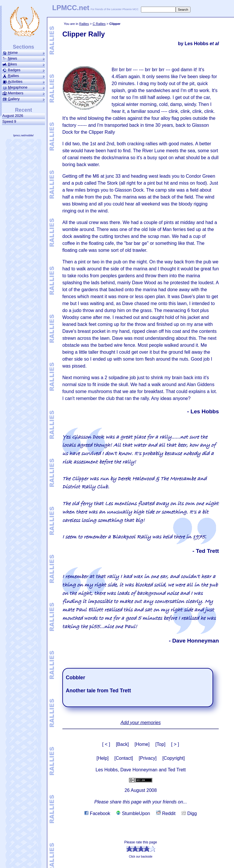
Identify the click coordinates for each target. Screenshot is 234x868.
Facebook (97, 813)
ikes (23, 64)
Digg (189, 813)
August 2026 (14, 116)
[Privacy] (148, 758)
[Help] (103, 758)
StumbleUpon (133, 813)
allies (23, 76)
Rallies (84, 24)
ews (23, 58)
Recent (24, 110)
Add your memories (141, 723)
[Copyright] (174, 758)
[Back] (122, 744)
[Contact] (124, 758)
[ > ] (175, 744)
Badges (23, 70)
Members (23, 93)
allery (23, 99)
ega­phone (23, 87)
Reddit (166, 813)
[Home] (142, 744)
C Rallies (99, 24)
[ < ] (106, 744)
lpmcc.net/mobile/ (23, 135)
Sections (23, 47)
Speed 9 (10, 121)
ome (23, 53)
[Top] (160, 744)
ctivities (23, 82)
